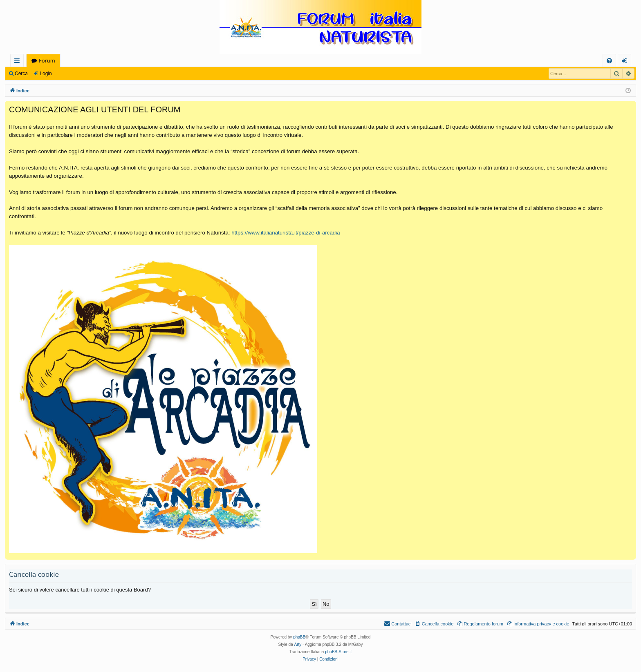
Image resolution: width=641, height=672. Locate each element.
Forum (47, 60)
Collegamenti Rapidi (19, 62)
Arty (298, 644)
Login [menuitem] (626, 62)
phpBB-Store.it (338, 652)
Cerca (21, 74)
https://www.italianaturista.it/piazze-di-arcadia (286, 233)
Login (46, 74)
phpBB (299, 637)
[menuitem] (609, 61)
